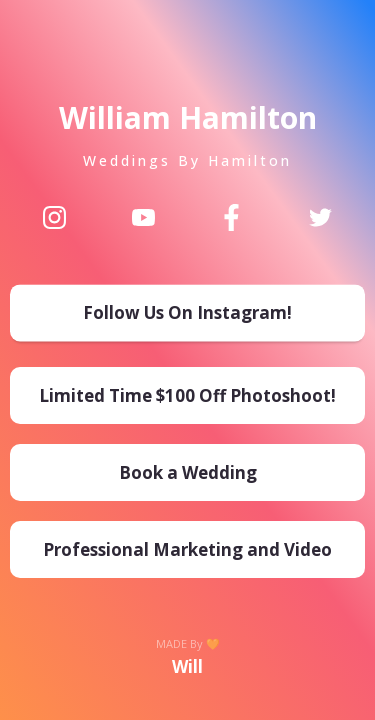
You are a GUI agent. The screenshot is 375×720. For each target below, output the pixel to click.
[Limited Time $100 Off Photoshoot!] (187, 395)
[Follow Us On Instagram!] (187, 316)
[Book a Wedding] (187, 472)
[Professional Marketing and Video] (187, 549)
